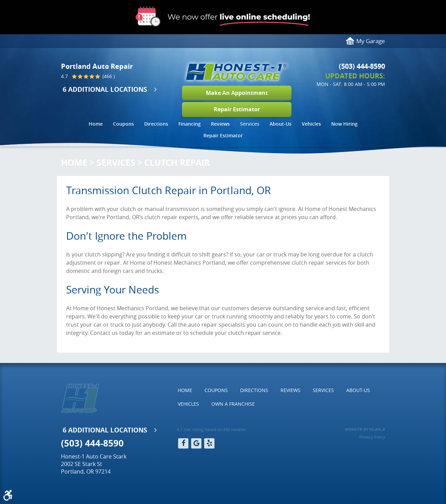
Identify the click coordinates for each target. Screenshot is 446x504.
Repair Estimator (237, 109)
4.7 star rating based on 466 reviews (211, 429)
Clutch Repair (177, 162)
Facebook (183, 443)
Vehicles (311, 124)
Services (250, 124)
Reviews (220, 124)
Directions (156, 124)
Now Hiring (344, 124)
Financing (190, 124)
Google (196, 443)
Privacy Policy (372, 437)
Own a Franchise (233, 404)
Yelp (209, 443)
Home (96, 124)
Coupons (123, 124)
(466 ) (108, 77)
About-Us (281, 124)
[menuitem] (96, 125)
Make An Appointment (237, 93)
